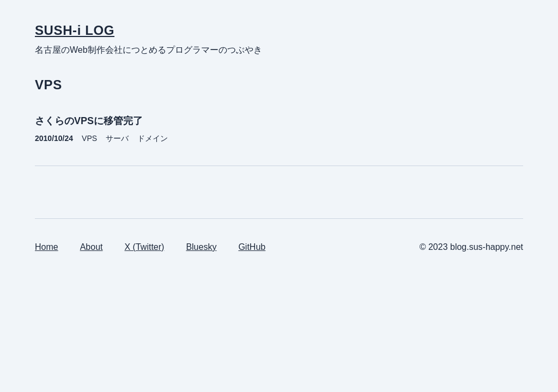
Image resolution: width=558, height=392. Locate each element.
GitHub (252, 247)
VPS (89, 138)
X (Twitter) (145, 247)
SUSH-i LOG (75, 30)
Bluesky (201, 247)
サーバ (117, 138)
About (92, 247)
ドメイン (153, 138)
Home (47, 247)
